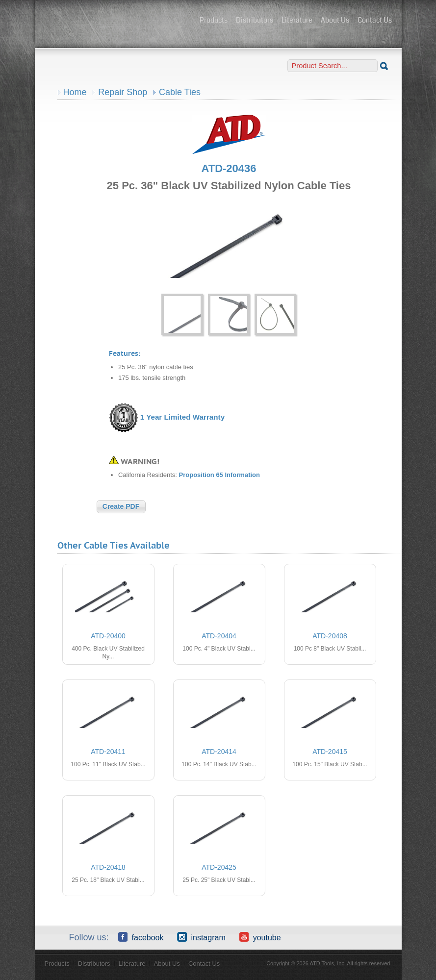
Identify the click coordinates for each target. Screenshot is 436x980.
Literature (297, 20)
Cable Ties (180, 92)
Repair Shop (123, 92)
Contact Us (375, 20)
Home (75, 92)
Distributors (255, 20)
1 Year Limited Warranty (182, 417)
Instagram (201, 937)
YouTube (260, 937)
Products (214, 20)
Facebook (141, 937)
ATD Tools (118, 21)
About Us (335, 20)
